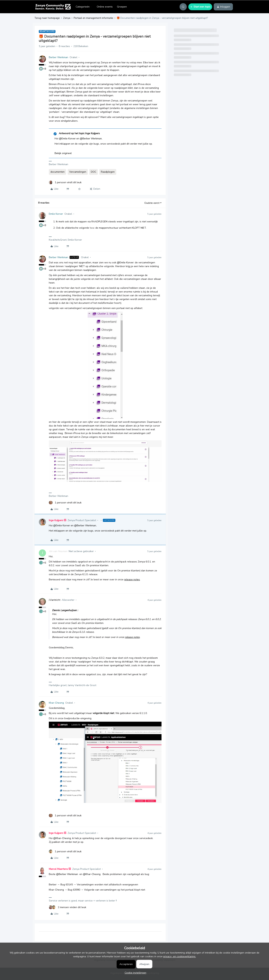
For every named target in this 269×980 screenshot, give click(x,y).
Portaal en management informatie (93, 18)
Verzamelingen (78, 172)
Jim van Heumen (58, 551)
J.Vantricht (55, 600)
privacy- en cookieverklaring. (180, 956)
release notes (132, 580)
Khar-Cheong (56, 703)
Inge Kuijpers (56, 520)
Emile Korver (56, 214)
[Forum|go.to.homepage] (53, 7)
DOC (94, 172)
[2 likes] (68, 907)
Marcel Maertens (58, 869)
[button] (200, 7)
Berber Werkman (58, 57)
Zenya (67, 18)
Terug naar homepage (47, 18)
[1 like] (65, 182)
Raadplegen (108, 172)
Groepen (122, 7)
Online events (105, 7)
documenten (58, 172)
